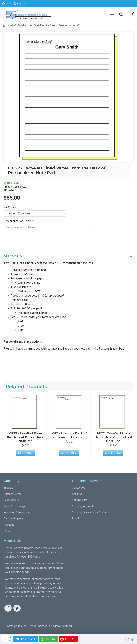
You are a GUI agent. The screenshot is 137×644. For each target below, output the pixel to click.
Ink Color (9, 207)
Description (14, 257)
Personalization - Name (18, 221)
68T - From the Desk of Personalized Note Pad (69, 435)
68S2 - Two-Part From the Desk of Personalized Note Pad (26, 437)
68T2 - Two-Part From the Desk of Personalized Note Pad (113, 437)
